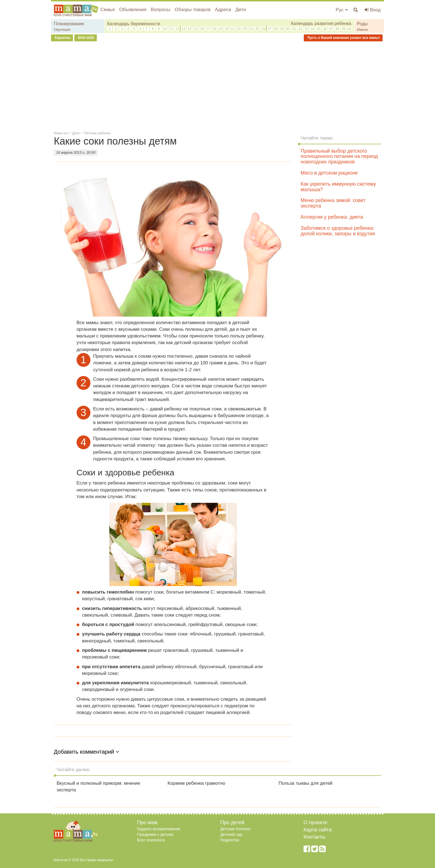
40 (349, 29)
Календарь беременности (134, 24)
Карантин (62, 38)
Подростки (230, 840)
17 (208, 29)
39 (343, 29)
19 (220, 29)
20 (227, 29)
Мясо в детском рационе (329, 173)
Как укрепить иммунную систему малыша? (338, 187)
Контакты (314, 837)
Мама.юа (61, 133)
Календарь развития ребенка (321, 23)
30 (288, 29)
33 (306, 29)
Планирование (69, 24)
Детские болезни (235, 829)
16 (202, 29)
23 (245, 29)
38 (337, 29)
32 (300, 29)
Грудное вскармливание (159, 829)
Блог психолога (151, 840)
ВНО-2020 (86, 38)
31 (294, 29)
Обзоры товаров (192, 10)
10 (165, 29)
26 (263, 29)
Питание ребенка (97, 133)
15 (196, 29)
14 (190, 29)
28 (276, 29)
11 (171, 29)
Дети (241, 10)
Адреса (223, 10)
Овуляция (62, 30)
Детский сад (231, 834)
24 (251, 29)
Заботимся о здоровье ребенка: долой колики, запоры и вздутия (338, 231)
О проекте (315, 822)
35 (319, 29)
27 (270, 29)
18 (214, 29)
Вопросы (161, 10)
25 (257, 29)
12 (177, 29)
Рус (342, 10)
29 (282, 29)
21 (233, 29)
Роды (362, 24)
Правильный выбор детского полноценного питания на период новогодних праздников (339, 157)
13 (183, 29)
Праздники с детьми (155, 834)
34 (313, 29)
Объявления (133, 10)
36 (325, 29)
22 (239, 29)
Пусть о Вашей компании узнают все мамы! (343, 38)
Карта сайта (318, 830)
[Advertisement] (217, 86)
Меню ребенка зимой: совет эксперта (333, 203)
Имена (362, 30)
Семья (108, 10)
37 (331, 29)
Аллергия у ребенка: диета (332, 217)
